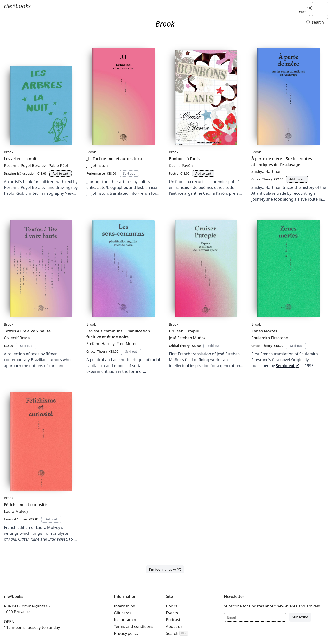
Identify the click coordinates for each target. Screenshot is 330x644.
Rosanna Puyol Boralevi (25, 166)
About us (174, 626)
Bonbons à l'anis (184, 159)
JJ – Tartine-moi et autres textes (116, 159)
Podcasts (174, 620)
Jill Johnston (97, 166)
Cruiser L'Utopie (184, 331)
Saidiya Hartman (266, 171)
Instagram (123, 620)
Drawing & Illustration (20, 173)
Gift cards (123, 613)
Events (172, 613)
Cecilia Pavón (181, 166)
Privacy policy (126, 633)
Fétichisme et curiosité (25, 505)
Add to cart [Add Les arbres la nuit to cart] (60, 173)
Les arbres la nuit (20, 159)
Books (172, 606)
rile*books (17, 6)
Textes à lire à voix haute (27, 331)
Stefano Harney (100, 344)
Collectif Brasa (17, 338)
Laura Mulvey (16, 511)
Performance (96, 173)
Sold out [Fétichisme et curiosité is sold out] (51, 519)
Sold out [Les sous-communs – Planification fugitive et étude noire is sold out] (131, 352)
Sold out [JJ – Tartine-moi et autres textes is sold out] (129, 173)
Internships (124, 606)
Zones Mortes (264, 331)
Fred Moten (127, 344)
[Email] (255, 617)
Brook (9, 152)
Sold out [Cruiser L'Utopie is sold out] (213, 346)
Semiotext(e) (287, 366)
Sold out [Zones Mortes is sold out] (296, 346)
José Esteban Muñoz (187, 338)
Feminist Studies (16, 519)
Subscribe (300, 617)
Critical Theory (262, 179)
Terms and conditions (133, 626)
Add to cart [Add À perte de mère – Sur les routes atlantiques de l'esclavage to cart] (297, 179)
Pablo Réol (58, 166)
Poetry (174, 173)
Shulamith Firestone (270, 338)
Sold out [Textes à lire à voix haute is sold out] (26, 346)
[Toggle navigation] (320, 9)
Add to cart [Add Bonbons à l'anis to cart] (203, 173)
